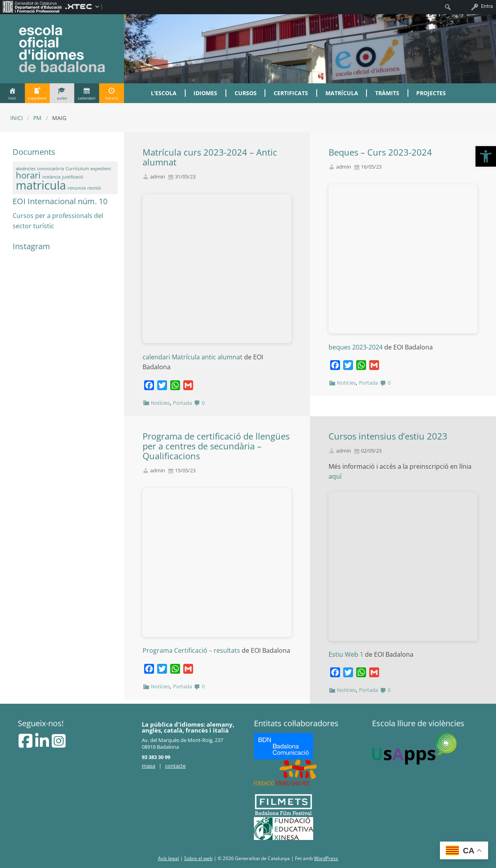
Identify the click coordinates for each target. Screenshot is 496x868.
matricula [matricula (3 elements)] (41, 185)
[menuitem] (32, 6)
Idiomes (205, 93)
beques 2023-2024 (356, 347)
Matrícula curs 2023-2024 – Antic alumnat (210, 157)
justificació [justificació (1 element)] (73, 177)
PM (37, 118)
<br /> (217, 269)
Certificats (291, 93)
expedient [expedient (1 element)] (101, 169)
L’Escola (164, 93)
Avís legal (168, 858)
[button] (486, 156)
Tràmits (387, 93)
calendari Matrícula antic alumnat (193, 357)
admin (158, 177)
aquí (337, 476)
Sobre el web (198, 858)
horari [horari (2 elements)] (28, 175)
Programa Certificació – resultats (191, 650)
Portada (182, 403)
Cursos (246, 93)
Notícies (160, 403)
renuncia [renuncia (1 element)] (77, 188)
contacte (175, 766)
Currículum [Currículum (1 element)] (77, 169)
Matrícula (342, 93)
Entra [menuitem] (487, 6)
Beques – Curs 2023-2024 (380, 152)
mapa (148, 766)
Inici (17, 118)
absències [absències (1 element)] (26, 169)
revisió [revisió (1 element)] (94, 188)
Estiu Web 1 (347, 654)
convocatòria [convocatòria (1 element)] (51, 169)
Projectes (431, 93)
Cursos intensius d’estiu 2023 (388, 436)
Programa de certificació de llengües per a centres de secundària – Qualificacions (216, 446)
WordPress (326, 858)
